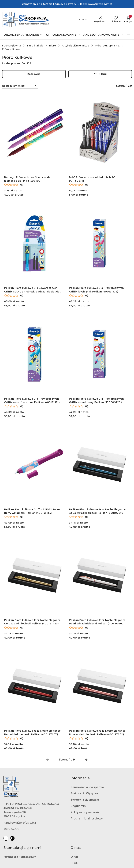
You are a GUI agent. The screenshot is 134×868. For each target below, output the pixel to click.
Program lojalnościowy (87, 818)
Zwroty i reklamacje (85, 800)
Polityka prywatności (85, 812)
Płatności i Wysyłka (84, 793)
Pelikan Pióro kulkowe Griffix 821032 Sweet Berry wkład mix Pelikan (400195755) (33, 511)
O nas (75, 857)
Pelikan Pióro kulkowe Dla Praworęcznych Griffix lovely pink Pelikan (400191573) (96, 290)
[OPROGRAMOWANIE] (63, 35)
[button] (128, 35)
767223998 (12, 829)
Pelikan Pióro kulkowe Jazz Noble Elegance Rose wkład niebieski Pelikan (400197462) (97, 732)
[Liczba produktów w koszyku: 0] (128, 19)
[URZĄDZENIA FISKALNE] (23, 35)
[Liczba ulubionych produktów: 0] (116, 19)
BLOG (74, 863)
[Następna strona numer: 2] (86, 760)
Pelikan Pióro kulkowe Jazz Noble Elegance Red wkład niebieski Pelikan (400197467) (32, 732)
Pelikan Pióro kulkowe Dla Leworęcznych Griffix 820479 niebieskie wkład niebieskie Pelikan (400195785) (32, 290)
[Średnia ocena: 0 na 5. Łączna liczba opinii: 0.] (14, 185)
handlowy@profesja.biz (20, 823)
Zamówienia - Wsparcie (87, 787)
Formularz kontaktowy (20, 857)
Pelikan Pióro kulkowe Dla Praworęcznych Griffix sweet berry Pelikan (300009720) (96, 400)
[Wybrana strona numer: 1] (67, 760)
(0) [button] (21, 185)
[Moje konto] (101, 19)
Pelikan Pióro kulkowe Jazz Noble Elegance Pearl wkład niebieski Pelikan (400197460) (97, 622)
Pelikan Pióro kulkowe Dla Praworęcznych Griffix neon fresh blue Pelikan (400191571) (32, 400)
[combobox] (20, 86)
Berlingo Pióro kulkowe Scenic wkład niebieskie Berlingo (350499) (28, 179)
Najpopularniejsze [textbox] (13, 86)
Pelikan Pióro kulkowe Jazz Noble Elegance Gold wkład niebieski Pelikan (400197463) (32, 622)
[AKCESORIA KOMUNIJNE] (103, 35)
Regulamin (78, 806)
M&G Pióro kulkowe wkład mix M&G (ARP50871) (92, 179)
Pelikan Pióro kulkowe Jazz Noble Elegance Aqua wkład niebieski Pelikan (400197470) (97, 511)
